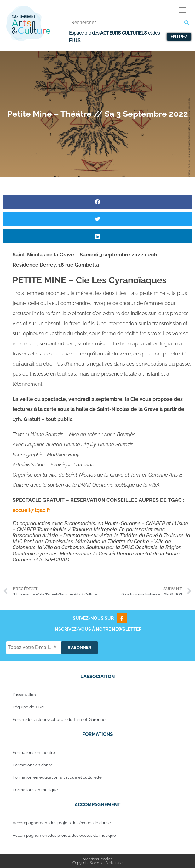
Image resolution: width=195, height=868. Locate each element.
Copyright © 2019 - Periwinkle (97, 863)
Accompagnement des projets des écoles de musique (64, 835)
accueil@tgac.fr (32, 510)
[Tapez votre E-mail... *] (34, 648)
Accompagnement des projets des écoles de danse (62, 823)
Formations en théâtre (34, 752)
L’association (24, 695)
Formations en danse (33, 765)
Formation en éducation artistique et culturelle (57, 777)
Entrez (179, 37)
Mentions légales (97, 859)
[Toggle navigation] (182, 10)
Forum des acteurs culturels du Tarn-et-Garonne (59, 720)
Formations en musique (35, 790)
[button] (97, 202)
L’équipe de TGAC (29, 707)
